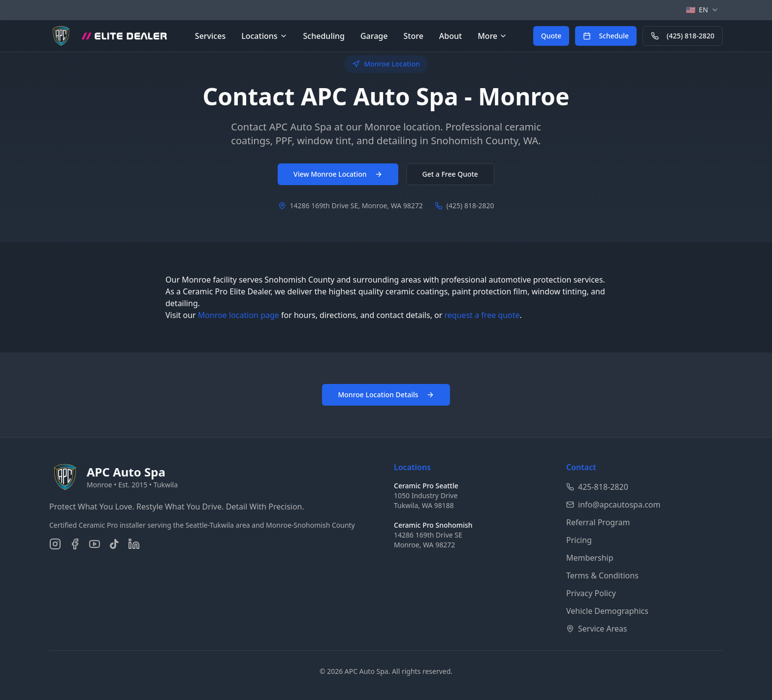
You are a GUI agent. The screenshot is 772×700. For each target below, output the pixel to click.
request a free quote (482, 315)
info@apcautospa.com (613, 505)
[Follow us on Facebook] (75, 544)
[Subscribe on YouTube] (95, 544)
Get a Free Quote (450, 174)
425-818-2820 (597, 487)
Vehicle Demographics (607, 611)
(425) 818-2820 (683, 36)
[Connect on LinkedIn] (134, 544)
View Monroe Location (338, 174)
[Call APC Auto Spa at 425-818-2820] (683, 36)
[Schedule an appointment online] (606, 36)
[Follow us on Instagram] (55, 544)
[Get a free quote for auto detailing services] (551, 36)
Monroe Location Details (386, 395)
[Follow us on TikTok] (114, 544)
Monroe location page (239, 315)
